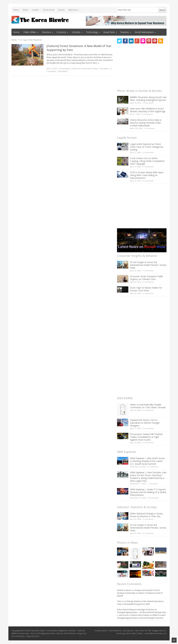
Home (16, 10)
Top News (104, 69)
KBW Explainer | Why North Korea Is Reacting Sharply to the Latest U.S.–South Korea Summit (147, 461)
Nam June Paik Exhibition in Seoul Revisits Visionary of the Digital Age (148, 110)
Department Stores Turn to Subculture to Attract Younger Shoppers (145, 423)
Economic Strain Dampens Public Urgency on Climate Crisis (147, 278)
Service (61, 10)
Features (125, 32)
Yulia (119, 601)
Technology (92, 32)
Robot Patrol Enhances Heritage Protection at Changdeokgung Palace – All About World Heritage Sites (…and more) (142, 612)
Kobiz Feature (92, 69)
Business (47, 32)
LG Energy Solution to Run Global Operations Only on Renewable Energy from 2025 (140, 603)
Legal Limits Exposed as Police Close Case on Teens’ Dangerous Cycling (147, 147)
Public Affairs (30, 32)
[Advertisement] (140, 67)
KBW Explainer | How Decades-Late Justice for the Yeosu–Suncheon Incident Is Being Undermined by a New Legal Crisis (148, 477)
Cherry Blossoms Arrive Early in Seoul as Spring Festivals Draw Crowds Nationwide (146, 123)
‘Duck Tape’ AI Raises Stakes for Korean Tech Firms (146, 289)
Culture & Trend (79, 69)
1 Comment (153, 484)
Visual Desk (109, 32)
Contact (35, 10)
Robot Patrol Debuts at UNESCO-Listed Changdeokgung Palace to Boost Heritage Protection (141, 617)
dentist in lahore (124, 590)
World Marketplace (144, 32)
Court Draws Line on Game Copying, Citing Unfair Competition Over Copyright (147, 161)
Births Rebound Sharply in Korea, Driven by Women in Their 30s (147, 515)
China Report (65, 69)
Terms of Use (49, 10)
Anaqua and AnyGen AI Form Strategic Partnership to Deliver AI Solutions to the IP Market (140, 593)
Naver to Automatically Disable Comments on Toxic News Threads (148, 406)
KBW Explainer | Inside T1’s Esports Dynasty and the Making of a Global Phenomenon (148, 492)
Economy (61, 32)
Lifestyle (76, 32)
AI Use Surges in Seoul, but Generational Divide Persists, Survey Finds (148, 265)
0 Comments (148, 103)
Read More (63, 71)
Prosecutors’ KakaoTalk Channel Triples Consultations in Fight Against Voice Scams (146, 437)
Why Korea (73, 10)
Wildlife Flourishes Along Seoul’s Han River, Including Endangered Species (148, 99)
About (25, 10)
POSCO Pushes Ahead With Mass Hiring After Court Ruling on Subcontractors (147, 175)
